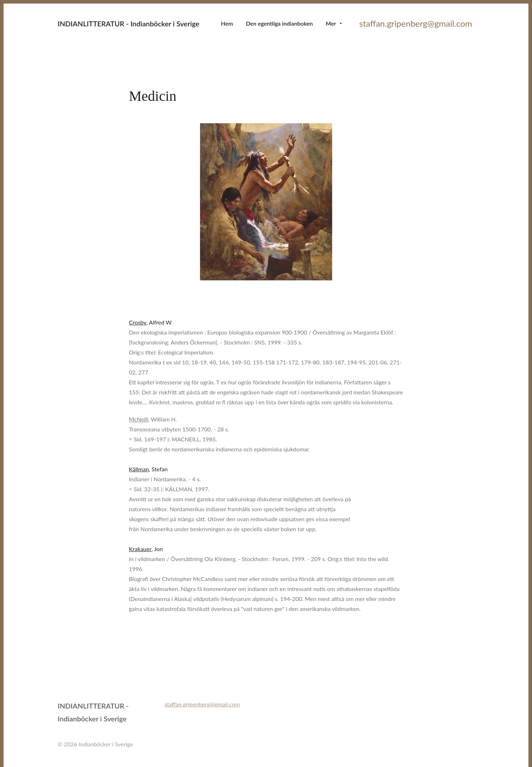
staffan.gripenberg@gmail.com (417, 23)
